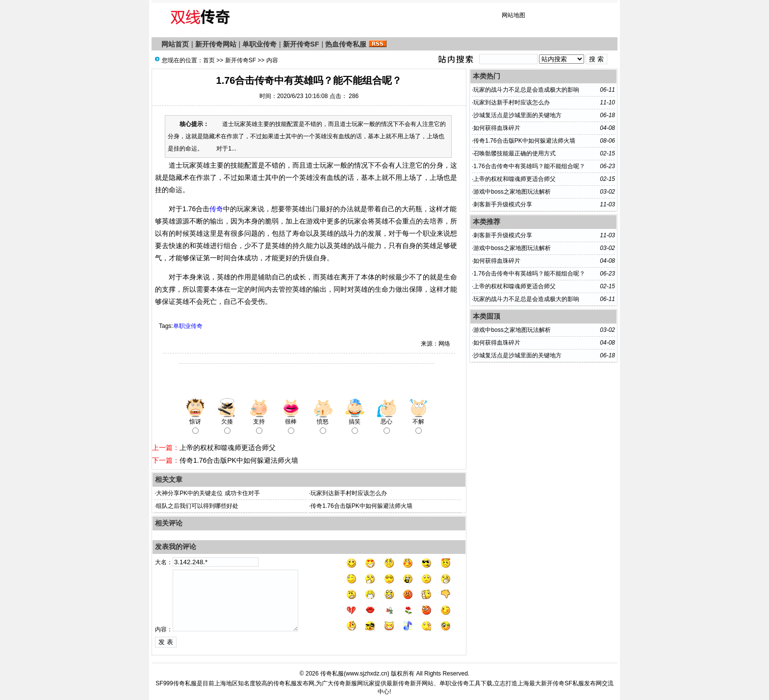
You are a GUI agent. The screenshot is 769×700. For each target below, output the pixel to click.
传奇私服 (332, 674)
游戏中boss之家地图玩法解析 (512, 192)
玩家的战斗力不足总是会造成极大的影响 (526, 90)
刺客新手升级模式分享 (503, 204)
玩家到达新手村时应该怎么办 (349, 493)
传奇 (216, 209)
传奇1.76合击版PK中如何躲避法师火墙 (239, 460)
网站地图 (513, 15)
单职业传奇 (259, 44)
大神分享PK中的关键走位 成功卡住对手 (208, 493)
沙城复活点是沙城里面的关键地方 (517, 115)
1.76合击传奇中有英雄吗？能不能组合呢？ (529, 166)
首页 (209, 60)
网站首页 (175, 44)
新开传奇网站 (216, 44)
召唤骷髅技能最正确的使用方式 (514, 153)
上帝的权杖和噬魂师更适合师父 (228, 448)
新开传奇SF (301, 44)
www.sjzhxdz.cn (367, 674)
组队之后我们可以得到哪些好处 (197, 506)
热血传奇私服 (346, 44)
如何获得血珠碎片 (497, 128)
